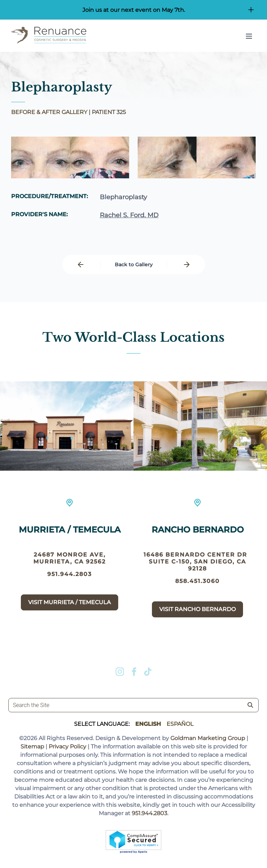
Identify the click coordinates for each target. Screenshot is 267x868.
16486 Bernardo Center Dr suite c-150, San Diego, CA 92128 (197, 562)
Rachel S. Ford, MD (129, 215)
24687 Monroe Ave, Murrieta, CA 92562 (70, 558)
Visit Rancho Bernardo (197, 609)
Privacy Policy (67, 747)
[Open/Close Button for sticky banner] (251, 10)
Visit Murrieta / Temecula (70, 602)
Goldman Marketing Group (208, 738)
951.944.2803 (70, 574)
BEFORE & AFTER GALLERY (49, 112)
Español (180, 724)
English (148, 724)
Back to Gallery (134, 265)
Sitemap (32, 747)
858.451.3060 (197, 581)
